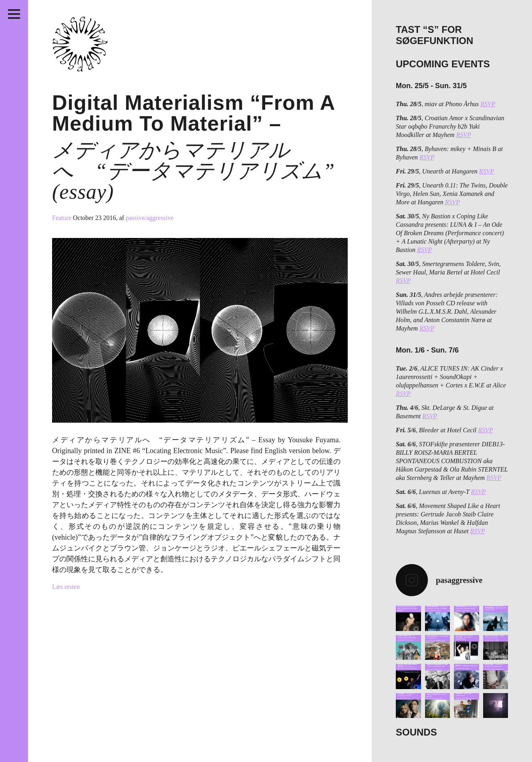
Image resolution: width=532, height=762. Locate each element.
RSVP (488, 104)
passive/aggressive (150, 218)
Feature (62, 218)
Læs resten (66, 587)
